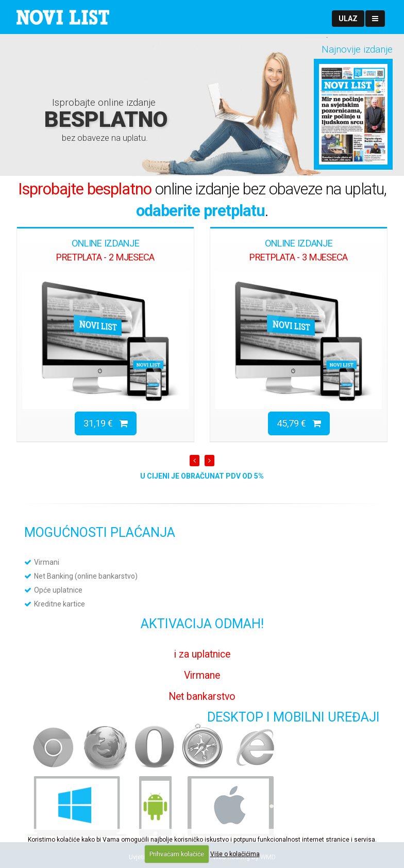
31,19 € (106, 423)
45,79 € (299, 423)
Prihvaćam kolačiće (177, 854)
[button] (348, 19)
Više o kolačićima (235, 854)
